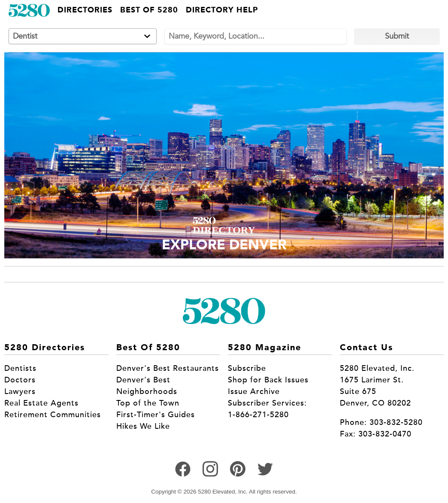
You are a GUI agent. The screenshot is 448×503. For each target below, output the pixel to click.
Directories (85, 10)
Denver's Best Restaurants (168, 368)
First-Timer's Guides (156, 415)
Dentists (20, 368)
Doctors (20, 380)
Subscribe (247, 368)
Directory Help (222, 10)
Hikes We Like (143, 426)
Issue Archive (254, 391)
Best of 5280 (149, 10)
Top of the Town (148, 403)
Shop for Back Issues (268, 380)
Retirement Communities (53, 415)
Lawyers (20, 391)
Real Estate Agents (41, 403)
